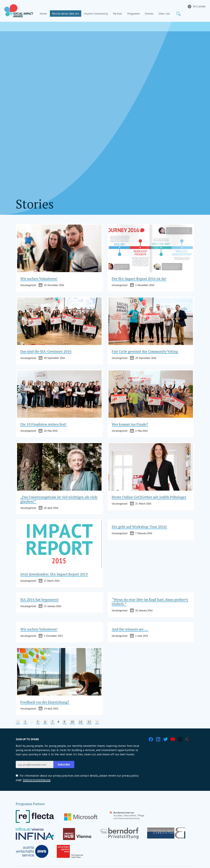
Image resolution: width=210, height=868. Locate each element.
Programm (133, 14)
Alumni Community (96, 14)
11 (81, 722)
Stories (149, 14)
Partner (118, 14)
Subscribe (64, 764)
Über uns (164, 14)
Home (43, 14)
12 (90, 722)
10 (73, 722)
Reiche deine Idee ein (65, 14)
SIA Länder (199, 6)
